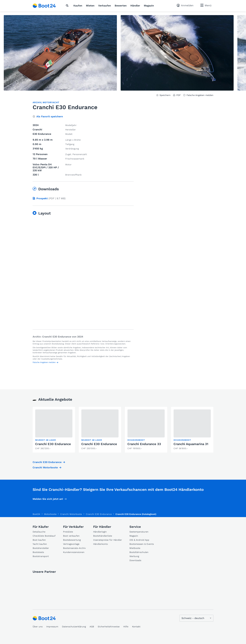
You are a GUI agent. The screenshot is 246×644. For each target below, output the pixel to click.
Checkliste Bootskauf (44, 536)
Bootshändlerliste (103, 536)
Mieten (90, 6)
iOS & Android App (139, 540)
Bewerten (121, 6)
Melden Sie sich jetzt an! (48, 499)
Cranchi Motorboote (45, 467)
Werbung (134, 556)
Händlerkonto (100, 544)
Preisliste (68, 532)
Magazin (149, 6)
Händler (135, 6)
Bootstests (38, 552)
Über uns (38, 627)
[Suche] (68, 6)
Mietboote (135, 548)
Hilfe (126, 627)
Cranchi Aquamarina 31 (191, 444)
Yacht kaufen (40, 544)
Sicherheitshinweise (109, 627)
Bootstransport (41, 556)
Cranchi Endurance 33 (144, 444)
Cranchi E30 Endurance (53, 444)
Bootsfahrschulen (139, 552)
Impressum (52, 627)
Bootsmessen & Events (142, 544)
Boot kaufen (39, 540)
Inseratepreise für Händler (108, 540)
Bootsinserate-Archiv (74, 548)
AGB (92, 627)
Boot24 (36, 514)
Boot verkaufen (71, 536)
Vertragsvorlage (71, 544)
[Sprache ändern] (196, 618)
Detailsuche (39, 532)
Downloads (135, 560)
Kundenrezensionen (74, 552)
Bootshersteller (41, 548)
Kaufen (78, 6)
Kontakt (136, 627)
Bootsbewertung (72, 540)
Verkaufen (105, 6)
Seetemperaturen (139, 532)
